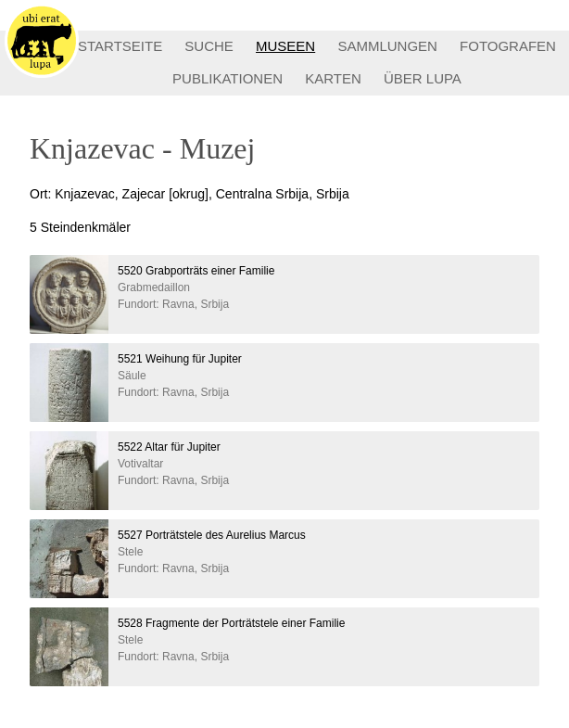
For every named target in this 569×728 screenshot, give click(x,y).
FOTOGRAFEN (508, 46)
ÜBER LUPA (423, 78)
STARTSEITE (120, 46)
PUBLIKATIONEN (228, 78)
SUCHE (209, 46)
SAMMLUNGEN (387, 46)
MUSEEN (285, 46)
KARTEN (333, 78)
